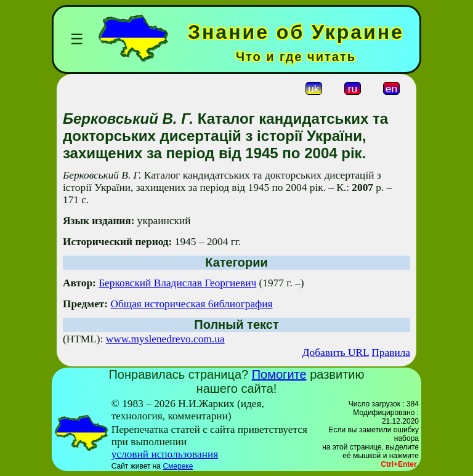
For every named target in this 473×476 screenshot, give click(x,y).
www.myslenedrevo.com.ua (165, 339)
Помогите (279, 374)
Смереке (178, 466)
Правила (391, 353)
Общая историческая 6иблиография (191, 304)
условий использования (165, 454)
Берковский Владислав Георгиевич (177, 283)
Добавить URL (336, 353)
